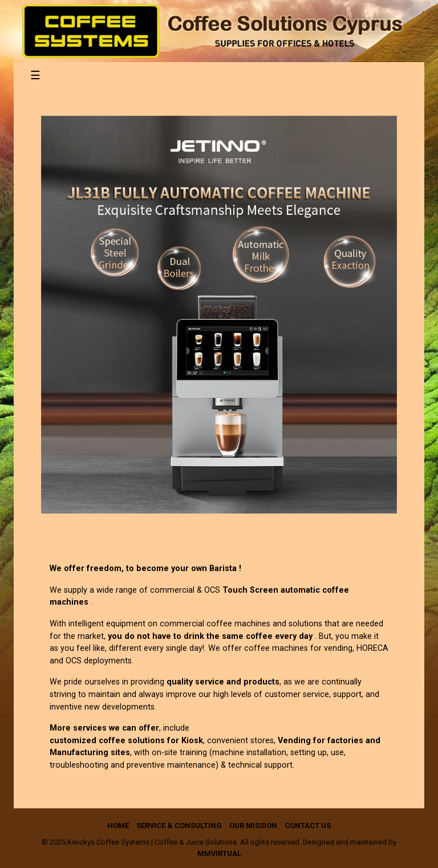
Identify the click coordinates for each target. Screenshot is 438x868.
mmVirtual (219, 853)
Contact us (308, 826)
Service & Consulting (179, 826)
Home (118, 826)
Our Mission (253, 826)
